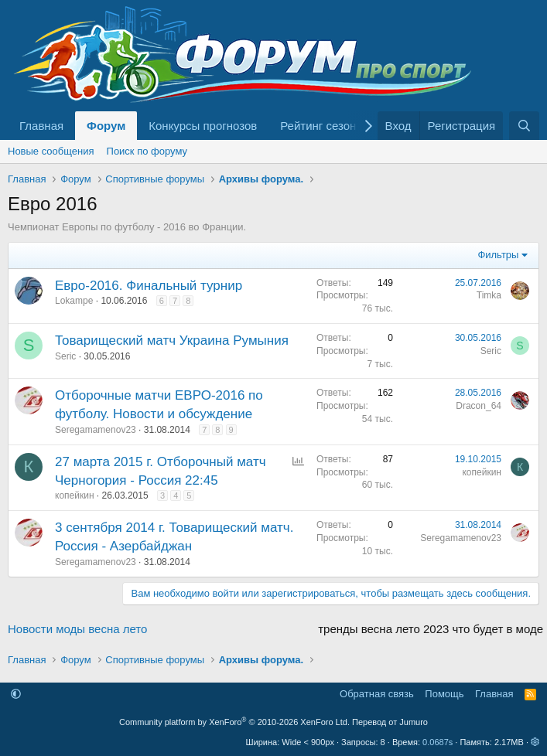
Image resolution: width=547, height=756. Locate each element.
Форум (106, 126)
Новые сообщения (51, 151)
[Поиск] (524, 126)
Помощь (444, 694)
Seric (65, 356)
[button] (16, 694)
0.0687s (438, 742)
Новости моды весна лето (77, 629)
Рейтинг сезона (321, 126)
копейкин (75, 495)
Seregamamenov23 (96, 430)
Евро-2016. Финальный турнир (149, 286)
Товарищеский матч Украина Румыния (172, 341)
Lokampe (74, 301)
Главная (41, 126)
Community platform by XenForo (234, 722)
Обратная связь (377, 694)
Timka (489, 295)
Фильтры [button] (498, 255)
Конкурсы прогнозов (203, 126)
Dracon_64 (479, 406)
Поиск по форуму (147, 151)
